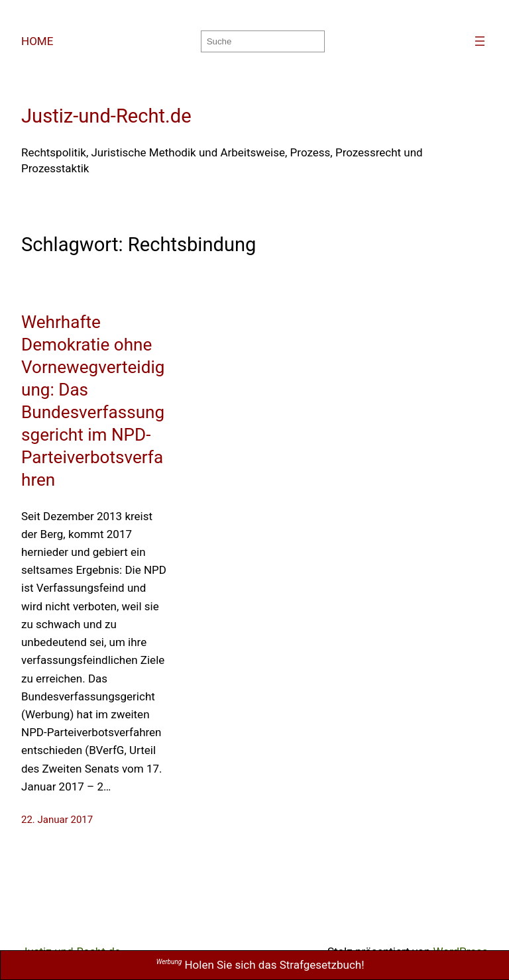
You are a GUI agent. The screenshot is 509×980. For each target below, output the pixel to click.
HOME (37, 41)
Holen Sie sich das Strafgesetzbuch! (260, 965)
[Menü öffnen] (480, 41)
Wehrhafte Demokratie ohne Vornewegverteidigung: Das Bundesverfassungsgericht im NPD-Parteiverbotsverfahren (93, 401)
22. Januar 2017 (57, 820)
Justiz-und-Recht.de (106, 116)
